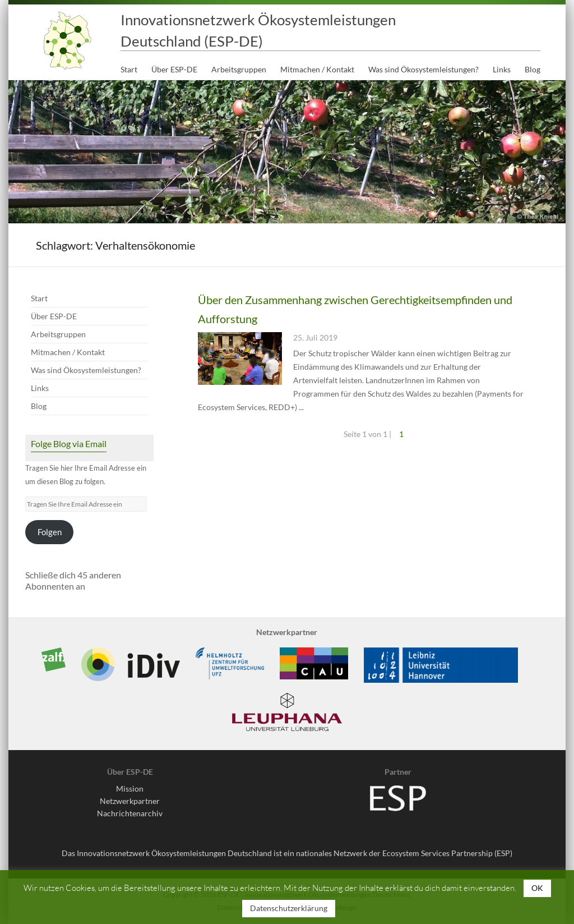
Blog (533, 69)
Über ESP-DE (174, 69)
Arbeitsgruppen (239, 69)
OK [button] (537, 888)
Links (502, 69)
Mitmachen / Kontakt (317, 69)
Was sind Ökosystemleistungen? (423, 69)
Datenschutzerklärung (289, 908)
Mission (130, 789)
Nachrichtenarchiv (130, 813)
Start (129, 69)
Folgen (50, 532)
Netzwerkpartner (130, 801)
